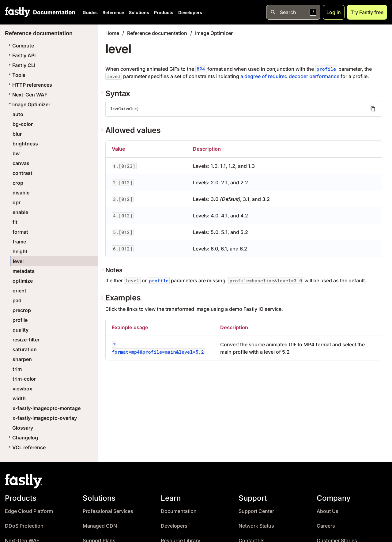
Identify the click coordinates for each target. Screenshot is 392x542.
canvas (21, 163)
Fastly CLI (21, 65)
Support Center (256, 511)
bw (16, 153)
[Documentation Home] (53, 12)
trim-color (24, 379)
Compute (21, 46)
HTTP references (30, 85)
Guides (90, 12)
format (20, 232)
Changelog (23, 438)
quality (21, 330)
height (20, 251)
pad (17, 300)
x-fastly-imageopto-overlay (45, 418)
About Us (328, 511)
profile (20, 320)
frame (19, 242)
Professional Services (108, 511)
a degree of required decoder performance (290, 76)
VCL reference (26, 447)
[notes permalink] (103, 270)
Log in (334, 12)
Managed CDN (100, 526)
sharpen (22, 359)
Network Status (256, 526)
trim (17, 369)
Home (112, 33)
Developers (190, 12)
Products (164, 12)
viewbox (22, 389)
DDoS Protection (24, 526)
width (19, 398)
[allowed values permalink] (103, 130)
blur (17, 134)
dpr (17, 202)
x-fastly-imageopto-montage (47, 408)
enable (20, 212)
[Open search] (293, 12)
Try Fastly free (367, 12)
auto (18, 114)
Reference (113, 12)
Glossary (23, 428)
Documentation (179, 511)
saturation (25, 349)
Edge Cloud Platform (29, 511)
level (18, 261)
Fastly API (21, 55)
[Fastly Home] (18, 12)
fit (15, 222)
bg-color (23, 124)
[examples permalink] (103, 298)
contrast (23, 173)
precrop (22, 310)
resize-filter (26, 340)
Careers (326, 526)
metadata (24, 271)
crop (18, 183)
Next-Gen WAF (27, 95)
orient (19, 291)
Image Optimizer (29, 104)
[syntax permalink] (103, 94)
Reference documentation (157, 33)
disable (21, 193)
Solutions (139, 12)
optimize (23, 281)
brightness (25, 144)
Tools (16, 75)
